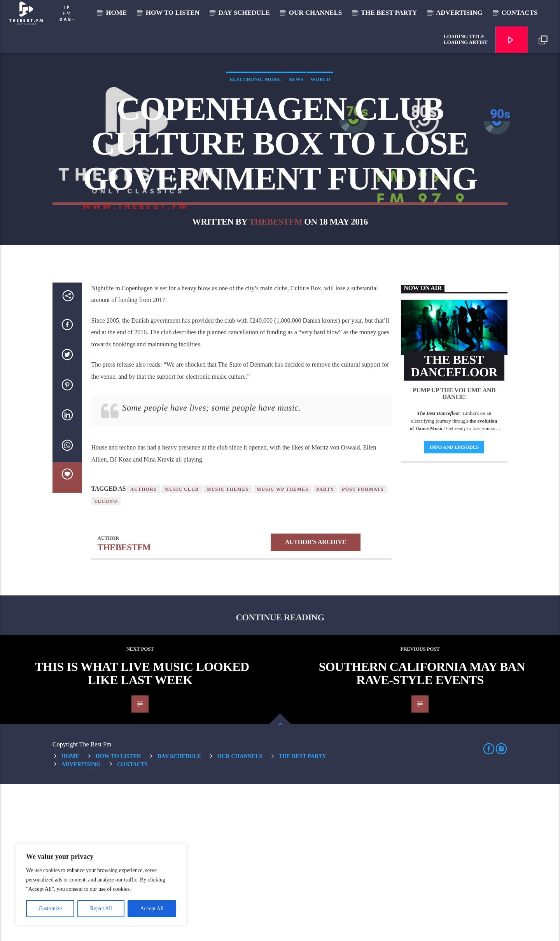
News (296, 158)
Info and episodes (454, 604)
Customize (50, 909)
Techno (106, 658)
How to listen (173, 13)
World (320, 158)
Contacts (519, 13)
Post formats (363, 646)
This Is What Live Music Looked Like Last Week (142, 830)
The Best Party (389, 13)
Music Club (182, 646)
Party (325, 646)
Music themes (228, 646)
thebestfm (276, 300)
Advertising (459, 13)
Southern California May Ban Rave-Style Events (422, 830)
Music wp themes (283, 646)
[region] (101, 885)
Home (116, 13)
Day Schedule (244, 13)
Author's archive (316, 699)
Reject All (101, 909)
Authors (143, 646)
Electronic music (255, 158)
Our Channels (316, 13)
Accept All (152, 909)
